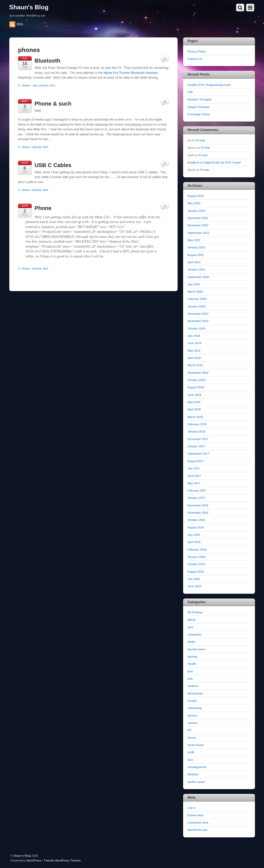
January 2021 (197, 269)
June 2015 (194, 586)
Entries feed (195, 815)
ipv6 (190, 671)
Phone (43, 208)
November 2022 (198, 225)
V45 (190, 92)
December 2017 (198, 439)
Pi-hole (200, 140)
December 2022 (198, 218)
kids (190, 679)
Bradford (193, 162)
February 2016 (197, 549)
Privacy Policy (197, 51)
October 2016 (197, 520)
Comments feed (198, 822)
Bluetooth (48, 61)
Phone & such (53, 104)
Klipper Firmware (199, 107)
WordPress (34, 860)
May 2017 (194, 483)
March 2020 (195, 291)
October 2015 (197, 564)
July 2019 (194, 336)
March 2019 (195, 365)
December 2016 (198, 505)
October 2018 (197, 380)
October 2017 (197, 446)
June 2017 (194, 476)
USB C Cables (53, 165)
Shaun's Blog (22, 856)
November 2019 (198, 321)
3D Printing (195, 612)
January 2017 (197, 498)
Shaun (26, 85)
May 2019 (194, 350)
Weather (193, 774)
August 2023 (196, 196)
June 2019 (194, 343)
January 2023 (197, 211)
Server (192, 738)
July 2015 (194, 579)
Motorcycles (195, 693)
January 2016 (197, 557)
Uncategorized (197, 767)
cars (35, 85)
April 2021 (194, 262)
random (193, 723)
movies (192, 701)
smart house (196, 745)
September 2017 (198, 453)
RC (190, 730)
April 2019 (194, 358)
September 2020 (198, 277)
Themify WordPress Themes (62, 860)
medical (193, 686)
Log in (192, 808)
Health (192, 664)
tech (52, 85)
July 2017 (194, 468)
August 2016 (196, 527)
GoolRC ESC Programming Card (209, 85)
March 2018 (195, 417)
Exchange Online (199, 114)
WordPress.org (197, 830)
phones (44, 85)
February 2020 (197, 299)
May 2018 (194, 402)
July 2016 (194, 535)
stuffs (191, 752)
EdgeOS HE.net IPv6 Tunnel (222, 162)
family (191, 642)
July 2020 (194, 284)
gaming (192, 656)
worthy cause (196, 782)
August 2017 (196, 461)
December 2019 (198, 314)
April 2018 (194, 409)
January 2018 (197, 431)
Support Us (195, 59)
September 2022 (198, 233)
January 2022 (197, 247)
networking (195, 708)
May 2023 (194, 203)
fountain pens (196, 649)
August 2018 (196, 387)
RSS (20, 24)
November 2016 (198, 512)
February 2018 (197, 424)
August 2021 (196, 255)
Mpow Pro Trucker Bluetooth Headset (130, 73)
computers (194, 634)
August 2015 (196, 572)
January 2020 (197, 306)
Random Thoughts (200, 99)
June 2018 (194, 395)
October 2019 (197, 328)
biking (191, 619)
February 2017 (197, 490)
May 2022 (194, 240)
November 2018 (198, 373)
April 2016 (194, 542)
